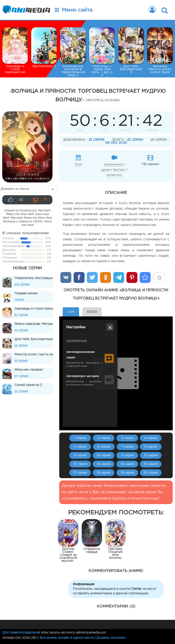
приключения (113, 165)
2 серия (104, 438)
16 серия (151, 464)
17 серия (80, 473)
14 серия (104, 464)
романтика (114, 175)
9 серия (80, 455)
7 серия (127, 447)
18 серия (104, 473)
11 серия (127, 455)
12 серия (151, 455)
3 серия (127, 438)
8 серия (151, 447)
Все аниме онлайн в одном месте (67, 638)
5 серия (80, 447)
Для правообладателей (21, 633)
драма (106, 170)
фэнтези (119, 170)
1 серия (80, 438)
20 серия (151, 473)
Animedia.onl (26, 10)
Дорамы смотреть (111, 638)
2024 (78, 165)
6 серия (104, 447)
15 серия (127, 464)
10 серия (104, 455)
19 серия (127, 473)
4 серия (151, 438)
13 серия (80, 464)
